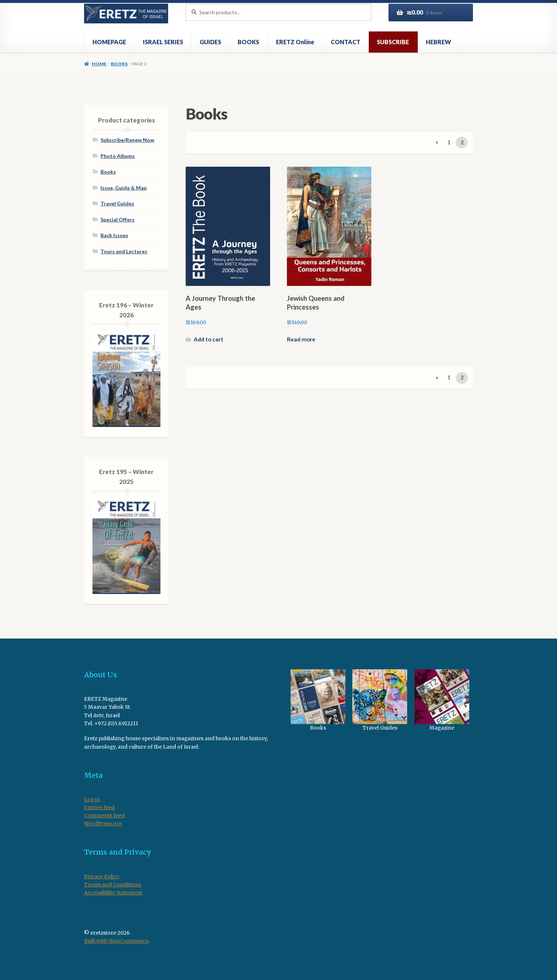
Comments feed (104, 816)
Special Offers (118, 220)
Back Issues (114, 235)
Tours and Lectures (124, 251)
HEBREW (438, 42)
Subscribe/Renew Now (127, 140)
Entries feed (99, 808)
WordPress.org (103, 824)
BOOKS (248, 42)
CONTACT (346, 42)
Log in (92, 800)
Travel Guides (117, 203)
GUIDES (210, 42)
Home (99, 64)
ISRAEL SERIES (163, 42)
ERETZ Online (295, 42)
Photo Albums (118, 156)
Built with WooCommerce (116, 941)
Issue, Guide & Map (124, 188)
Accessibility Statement (113, 893)
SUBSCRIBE (393, 42)
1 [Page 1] (449, 142)
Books (119, 64)
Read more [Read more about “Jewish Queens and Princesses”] (301, 339)
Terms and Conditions (113, 885)
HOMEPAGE (109, 42)
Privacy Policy (102, 877)
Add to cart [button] (209, 339)
